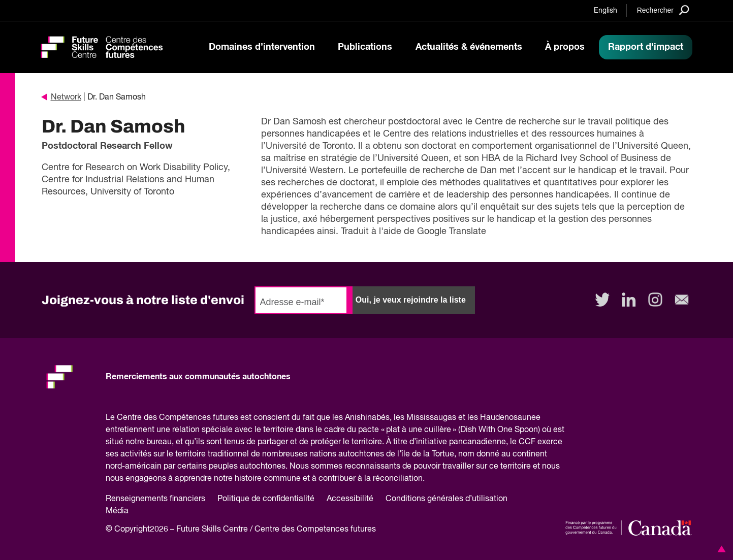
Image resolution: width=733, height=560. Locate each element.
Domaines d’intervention (262, 47)
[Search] (663, 10)
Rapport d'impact (646, 47)
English (605, 11)
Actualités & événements (469, 47)
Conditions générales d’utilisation (447, 499)
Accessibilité (350, 499)
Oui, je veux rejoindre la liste (411, 300)
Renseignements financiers (155, 499)
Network (61, 97)
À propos (565, 47)
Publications (365, 47)
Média (117, 511)
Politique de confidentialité (266, 499)
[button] (720, 549)
